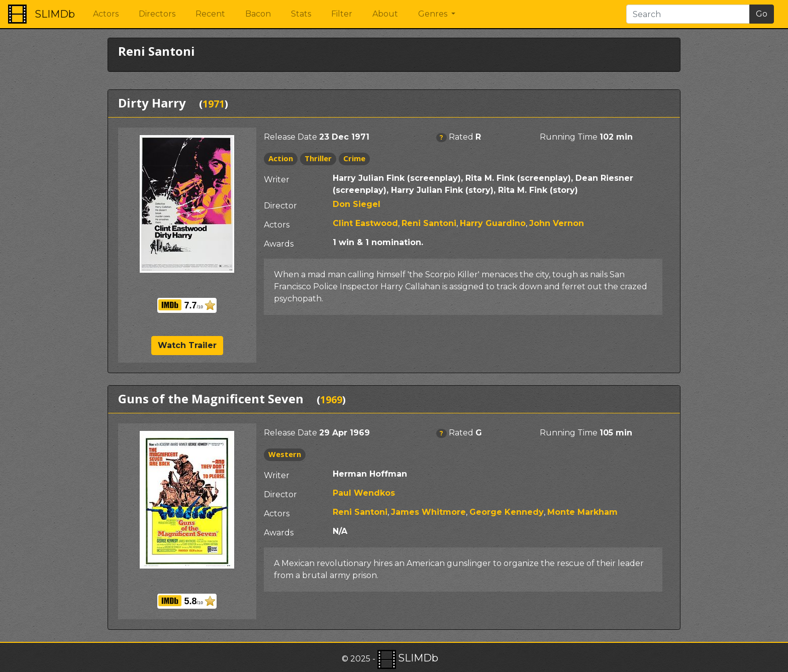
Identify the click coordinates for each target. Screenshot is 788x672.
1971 (214, 104)
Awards (279, 244)
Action (281, 158)
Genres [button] (434, 14)
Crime (354, 158)
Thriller (318, 158)
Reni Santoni (429, 223)
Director (280, 206)
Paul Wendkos (364, 493)
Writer (277, 180)
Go (762, 14)
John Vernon (557, 223)
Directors (157, 14)
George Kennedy (507, 512)
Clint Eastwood (365, 223)
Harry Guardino (493, 223)
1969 (331, 400)
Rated (461, 137)
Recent (210, 14)
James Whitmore (428, 512)
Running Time (569, 137)
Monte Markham (582, 512)
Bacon (258, 14)
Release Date (290, 137)
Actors (106, 14)
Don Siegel (357, 204)
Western (285, 454)
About (385, 14)
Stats (301, 14)
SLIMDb (55, 14)
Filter (342, 14)
